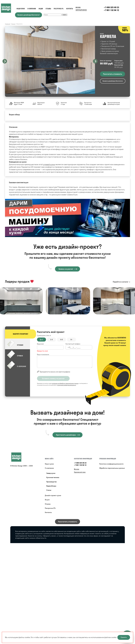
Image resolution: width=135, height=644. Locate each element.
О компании (32, 9)
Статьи (49, 490)
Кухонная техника (53, 477)
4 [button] (53, 95)
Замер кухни (51, 473)
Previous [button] (5, 61)
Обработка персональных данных (112, 468)
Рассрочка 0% (59, 9)
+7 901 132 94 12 (111, 10)
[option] (50, 60)
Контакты (70, 9)
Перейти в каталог (121, 282)
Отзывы (48, 9)
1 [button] (44, 95)
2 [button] (47, 95)
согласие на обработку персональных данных (65, 383)
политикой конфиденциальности (67, 385)
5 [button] (56, 95)
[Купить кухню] (18, 457)
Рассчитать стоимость (68, 522)
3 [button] (50, 95)
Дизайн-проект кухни (53, 495)
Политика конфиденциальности (111, 464)
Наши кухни (21, 9)
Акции (41, 9)
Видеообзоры (51, 486)
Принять (124, 637)
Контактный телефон (73, 344)
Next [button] (95, 61)
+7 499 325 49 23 (80, 463)
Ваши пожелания (43, 355)
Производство (52, 482)
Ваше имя (40, 344)
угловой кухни (49, 164)
